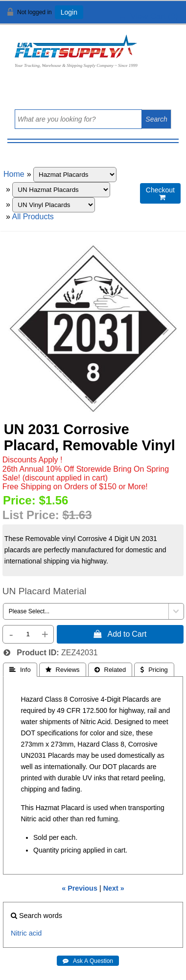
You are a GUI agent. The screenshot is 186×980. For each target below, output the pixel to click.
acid (35, 933)
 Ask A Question (88, 961)
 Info (20, 670)
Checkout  (160, 194)
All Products (33, 217)
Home (14, 174)
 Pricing (154, 670)
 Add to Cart (120, 634)
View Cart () (148, 16)
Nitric (19, 933)
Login (69, 12)
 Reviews (63, 670)
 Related (110, 670)
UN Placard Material (45, 591)
